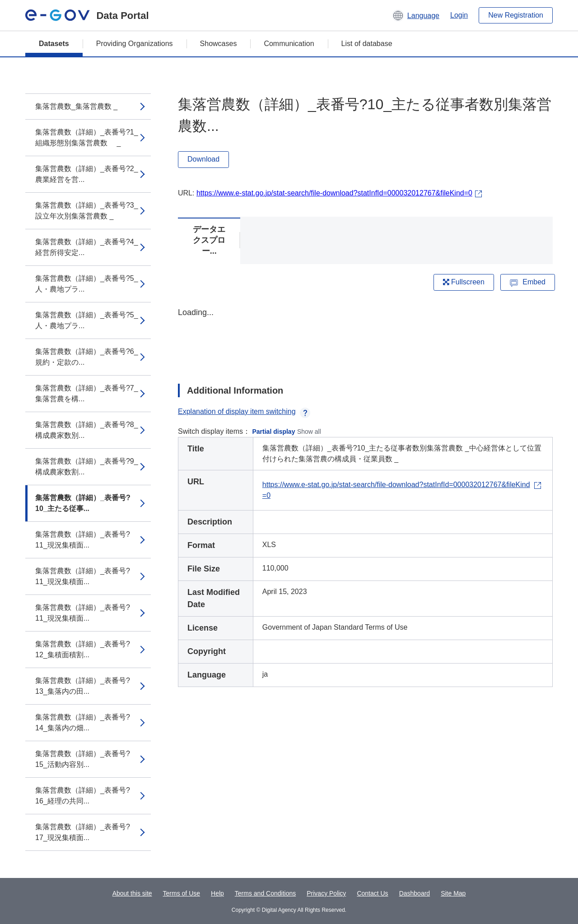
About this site (132, 893)
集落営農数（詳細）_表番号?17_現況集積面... (83, 832)
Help (217, 893)
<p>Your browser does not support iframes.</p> (365, 338)
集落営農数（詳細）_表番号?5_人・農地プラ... (87, 284)
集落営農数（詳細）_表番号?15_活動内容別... (83, 759)
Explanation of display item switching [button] (244, 411)
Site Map (453, 893)
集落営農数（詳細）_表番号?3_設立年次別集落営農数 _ (87, 211)
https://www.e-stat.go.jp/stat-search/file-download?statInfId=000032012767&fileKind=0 (334, 193)
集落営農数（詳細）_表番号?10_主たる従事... (83, 503)
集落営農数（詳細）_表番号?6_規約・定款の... (87, 357)
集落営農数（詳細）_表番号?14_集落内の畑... (83, 722)
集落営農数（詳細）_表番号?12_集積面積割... (83, 649)
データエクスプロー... (209, 240)
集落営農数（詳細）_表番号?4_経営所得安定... (87, 247)
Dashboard (415, 893)
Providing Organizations (135, 44)
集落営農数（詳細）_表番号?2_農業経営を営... (87, 174)
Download (203, 159)
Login (459, 15)
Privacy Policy (326, 893)
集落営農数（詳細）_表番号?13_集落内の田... (83, 686)
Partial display (274, 432)
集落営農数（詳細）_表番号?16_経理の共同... (83, 796)
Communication (289, 44)
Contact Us (372, 893)
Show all (309, 432)
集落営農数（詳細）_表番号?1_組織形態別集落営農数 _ (87, 137)
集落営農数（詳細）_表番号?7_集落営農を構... (87, 393)
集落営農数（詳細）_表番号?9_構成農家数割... (87, 467)
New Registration (516, 15)
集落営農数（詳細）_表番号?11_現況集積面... (83, 540)
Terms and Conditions (265, 893)
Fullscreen (464, 282)
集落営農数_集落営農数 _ (76, 106)
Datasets (54, 44)
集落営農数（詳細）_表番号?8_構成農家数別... (87, 430)
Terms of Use (182, 893)
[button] (416, 15)
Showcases (219, 44)
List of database (367, 44)
